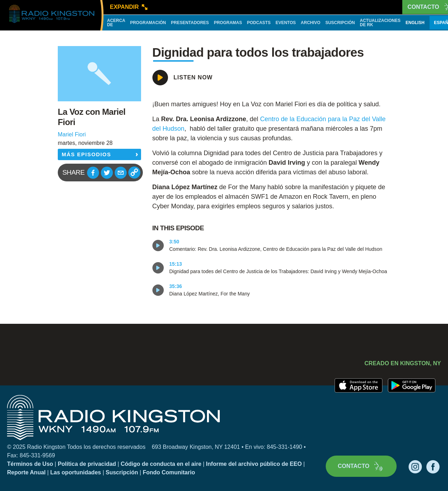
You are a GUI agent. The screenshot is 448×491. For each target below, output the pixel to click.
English (415, 23)
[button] (93, 173)
